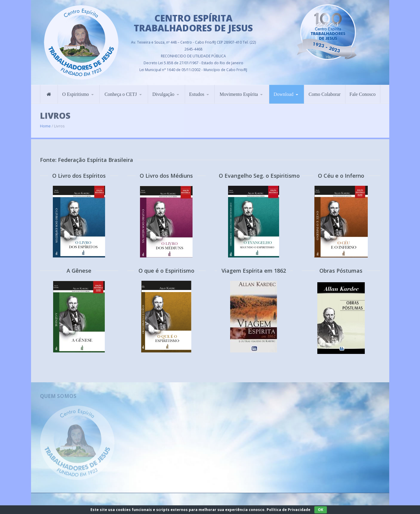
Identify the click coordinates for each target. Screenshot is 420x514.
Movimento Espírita (239, 91)
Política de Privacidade (289, 510)
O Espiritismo (75, 91)
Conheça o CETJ (121, 91)
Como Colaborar (325, 91)
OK (321, 510)
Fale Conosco (363, 91)
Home (45, 122)
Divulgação (163, 91)
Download (283, 91)
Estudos (197, 91)
